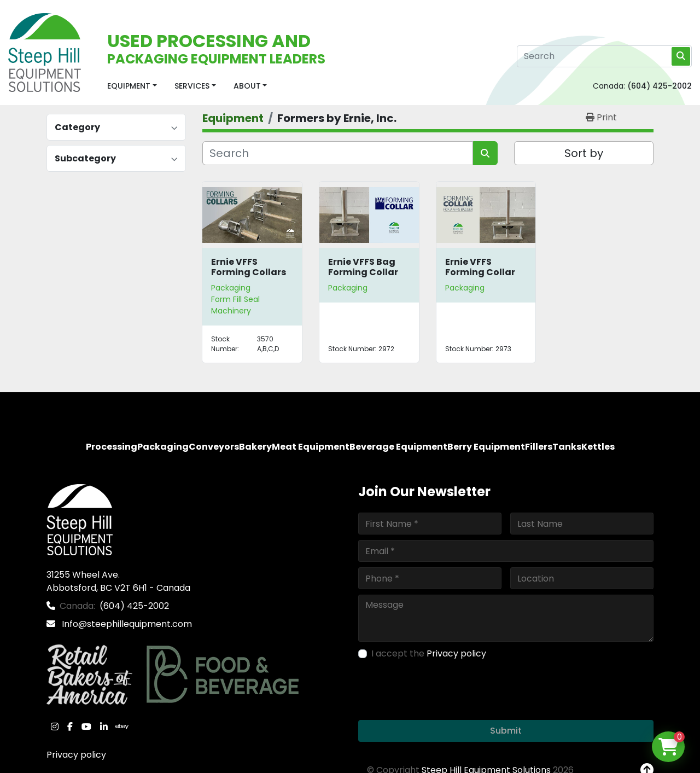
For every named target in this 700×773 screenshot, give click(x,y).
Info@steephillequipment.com (126, 624)
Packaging (231, 288)
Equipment (129, 86)
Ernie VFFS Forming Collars (249, 267)
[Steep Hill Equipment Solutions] (80, 519)
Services (192, 86)
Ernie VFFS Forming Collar (480, 267)
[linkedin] (104, 726)
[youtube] (86, 726)
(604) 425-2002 (660, 86)
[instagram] (55, 726)
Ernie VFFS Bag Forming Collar (363, 267)
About (247, 86)
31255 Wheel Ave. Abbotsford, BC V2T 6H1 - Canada (118, 581)
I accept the (429, 653)
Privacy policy (76, 755)
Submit (506, 731)
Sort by (584, 153)
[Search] (604, 56)
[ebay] (122, 726)
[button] (132, 86)
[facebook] (70, 726)
